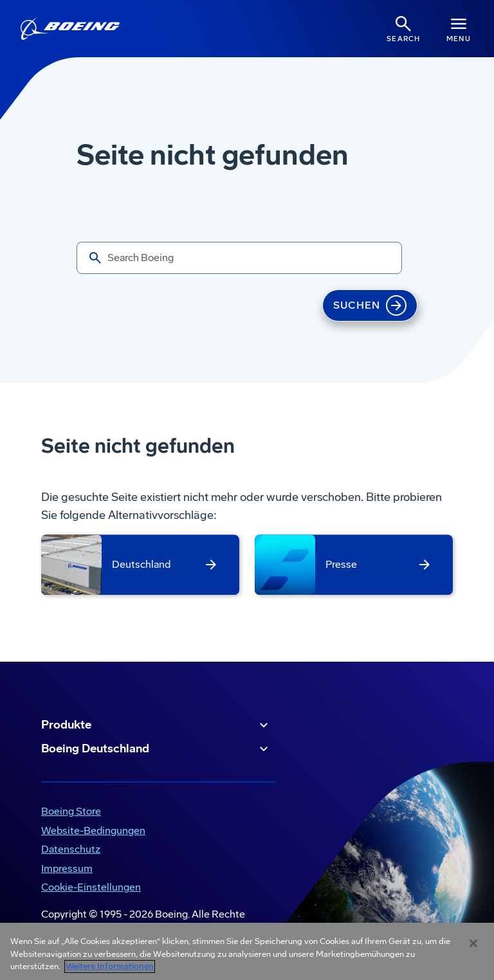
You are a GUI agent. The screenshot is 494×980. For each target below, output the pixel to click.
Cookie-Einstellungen (91, 887)
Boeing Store (71, 811)
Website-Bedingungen (93, 830)
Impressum (67, 868)
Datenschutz (71, 849)
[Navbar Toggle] (459, 29)
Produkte (156, 725)
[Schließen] (473, 943)
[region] (247, 951)
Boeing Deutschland (156, 749)
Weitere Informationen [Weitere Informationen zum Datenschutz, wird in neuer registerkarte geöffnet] (110, 966)
